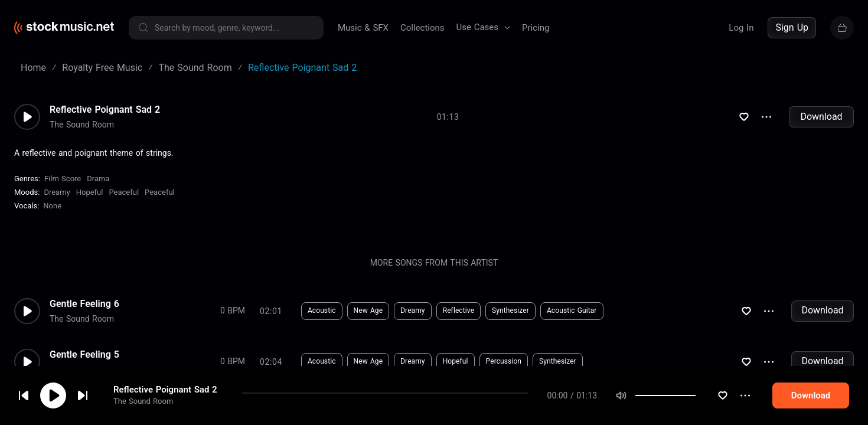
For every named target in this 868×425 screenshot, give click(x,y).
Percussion (454, 361)
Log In (741, 28)
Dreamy (57, 192)
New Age (319, 310)
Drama (98, 179)
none (52, 206)
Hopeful (90, 192)
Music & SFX (363, 28)
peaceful (124, 192)
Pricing (536, 28)
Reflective (409, 310)
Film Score (63, 179)
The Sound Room (143, 401)
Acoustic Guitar (522, 310)
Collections (422, 28)
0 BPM (183, 310)
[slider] (696, 395)
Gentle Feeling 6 (84, 304)
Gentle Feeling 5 (84, 355)
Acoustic (272, 310)
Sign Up (792, 27)
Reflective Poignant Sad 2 (165, 390)
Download (821, 117)
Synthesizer (461, 310)
